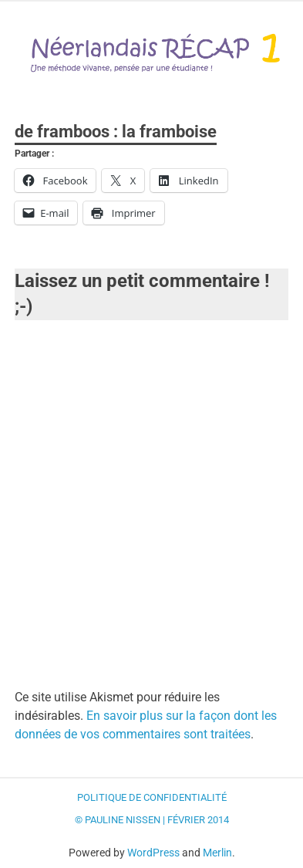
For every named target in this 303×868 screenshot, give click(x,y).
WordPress (153, 853)
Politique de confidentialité (152, 797)
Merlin (217, 853)
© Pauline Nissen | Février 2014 (152, 820)
